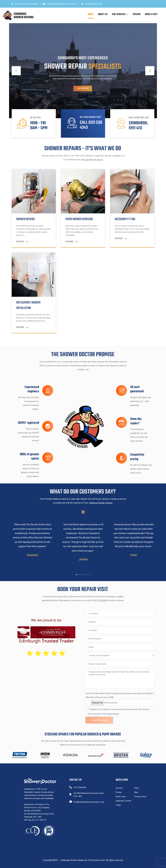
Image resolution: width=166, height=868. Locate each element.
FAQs (137, 788)
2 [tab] (79, 575)
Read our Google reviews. (101, 503)
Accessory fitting (125, 219)
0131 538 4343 (100, 600)
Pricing (137, 14)
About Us (103, 14)
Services (119, 788)
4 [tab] (84, 575)
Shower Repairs (25, 219)
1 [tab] (77, 575)
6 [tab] (89, 575)
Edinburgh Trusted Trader (123, 803)
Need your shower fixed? (91, 117)
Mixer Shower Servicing (79, 219)
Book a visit (151, 14)
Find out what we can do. (92, 160)
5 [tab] (87, 575)
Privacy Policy (140, 797)
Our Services (120, 14)
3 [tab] (82, 575)
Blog (136, 792)
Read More (22, 242)
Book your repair (83, 93)
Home (91, 14)
